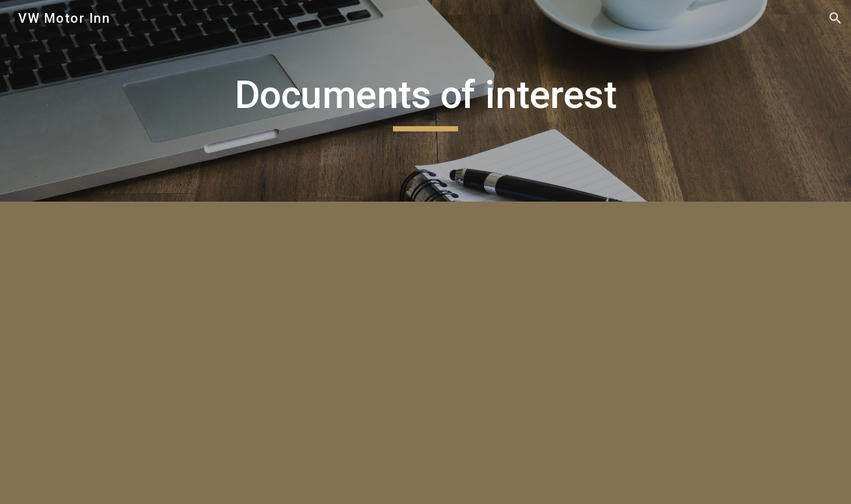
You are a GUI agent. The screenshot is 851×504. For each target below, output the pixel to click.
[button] (835, 18)
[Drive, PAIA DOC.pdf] (233, 353)
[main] (425, 101)
